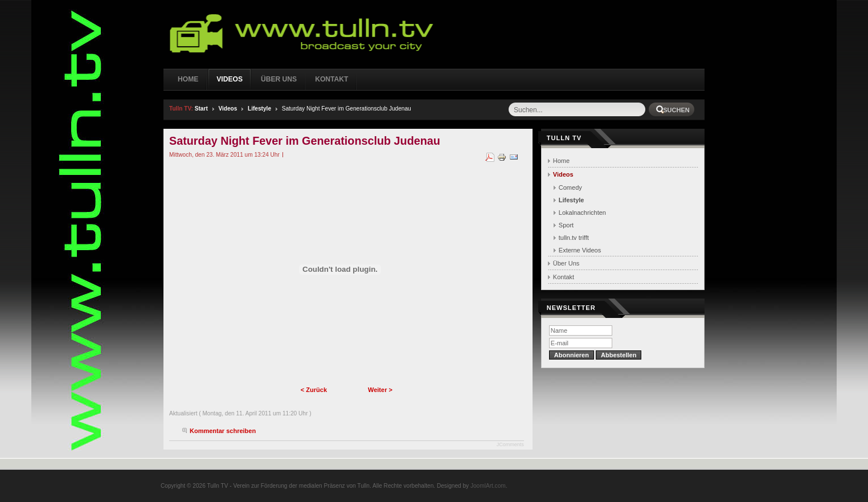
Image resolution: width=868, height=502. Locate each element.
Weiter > (380, 390)
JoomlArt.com (488, 486)
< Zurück (314, 390)
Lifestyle (259, 109)
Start (201, 109)
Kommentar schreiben (223, 431)
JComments (510, 444)
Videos (228, 109)
